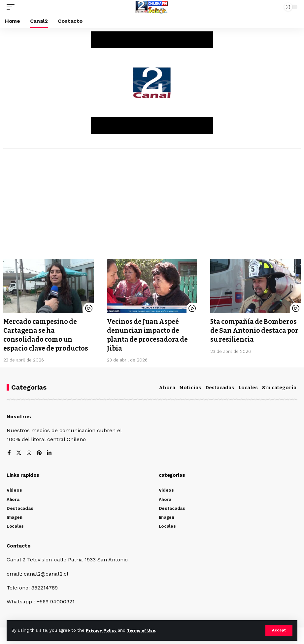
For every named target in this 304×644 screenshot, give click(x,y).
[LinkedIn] (50, 453)
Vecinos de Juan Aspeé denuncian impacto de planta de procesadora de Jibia (149, 334)
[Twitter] (19, 453)
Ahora (167, 386)
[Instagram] (29, 453)
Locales (248, 386)
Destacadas (220, 386)
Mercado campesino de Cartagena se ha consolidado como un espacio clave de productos (48, 334)
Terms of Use (142, 630)
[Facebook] (9, 453)
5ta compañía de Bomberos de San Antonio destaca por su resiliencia (255, 330)
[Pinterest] (39, 453)
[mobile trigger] (12, 7)
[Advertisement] (152, 206)
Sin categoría (279, 386)
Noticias (190, 386)
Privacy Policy (101, 630)
